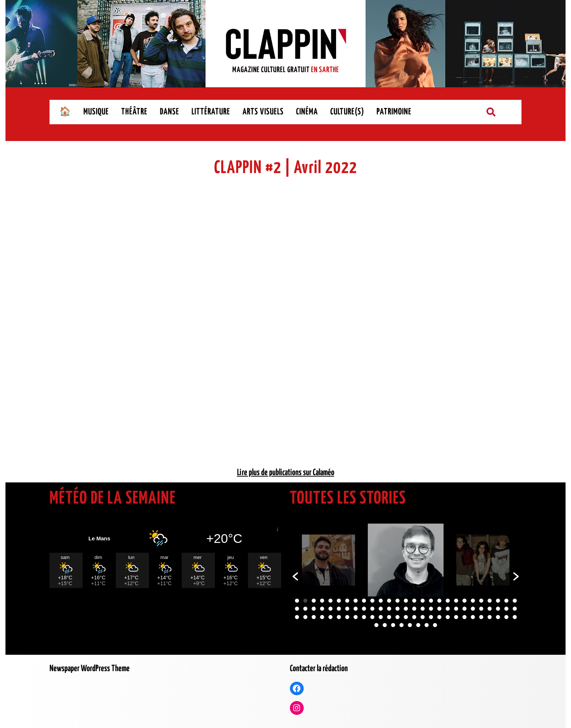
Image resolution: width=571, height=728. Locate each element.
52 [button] (498, 609)
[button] (295, 576)
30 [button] (314, 609)
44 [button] (431, 609)
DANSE (170, 112)
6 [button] (339, 601)
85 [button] (401, 625)
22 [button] (473, 601)
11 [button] (381, 601)
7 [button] (347, 601)
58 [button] (322, 617)
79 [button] (498, 617)
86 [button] (410, 625)
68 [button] (406, 617)
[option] (328, 560)
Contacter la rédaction (319, 669)
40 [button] (397, 609)
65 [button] (381, 617)
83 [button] (385, 625)
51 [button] (490, 609)
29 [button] (305, 609)
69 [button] (414, 617)
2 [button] (305, 601)
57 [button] (314, 617)
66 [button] (389, 617)
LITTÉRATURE (211, 112)
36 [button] (364, 609)
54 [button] (515, 609)
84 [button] (393, 625)
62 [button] (356, 617)
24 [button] (490, 601)
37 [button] (372, 609)
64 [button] (372, 617)
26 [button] (506, 601)
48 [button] (464, 609)
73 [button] (448, 617)
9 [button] (364, 601)
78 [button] (490, 617)
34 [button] (347, 609)
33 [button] (339, 609)
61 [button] (347, 617)
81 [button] (515, 617)
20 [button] (456, 601)
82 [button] (376, 625)
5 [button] (330, 601)
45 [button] (439, 609)
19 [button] (448, 601)
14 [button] (406, 601)
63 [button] (364, 617)
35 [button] (356, 609)
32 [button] (330, 609)
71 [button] (431, 617)
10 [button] (372, 601)
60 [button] (339, 617)
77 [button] (481, 617)
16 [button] (423, 601)
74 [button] (456, 617)
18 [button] (439, 601)
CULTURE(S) (347, 112)
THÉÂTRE (134, 112)
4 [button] (322, 601)
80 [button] (506, 617)
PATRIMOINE (394, 112)
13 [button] (397, 601)
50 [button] (481, 609)
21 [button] (464, 601)
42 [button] (414, 609)
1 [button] (297, 601)
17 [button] (431, 601)
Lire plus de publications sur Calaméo (286, 473)
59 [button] (330, 617)
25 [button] (498, 601)
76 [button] (473, 617)
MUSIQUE (96, 112)
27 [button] (515, 601)
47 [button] (456, 609)
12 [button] (389, 601)
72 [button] (439, 617)
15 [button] (414, 601)
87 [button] (418, 625)
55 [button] (297, 617)
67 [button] (397, 617)
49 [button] (473, 609)
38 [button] (381, 609)
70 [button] (423, 617)
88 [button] (427, 625)
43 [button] (423, 609)
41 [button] (406, 609)
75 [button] (464, 617)
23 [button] (481, 601)
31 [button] (322, 609)
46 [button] (448, 609)
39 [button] (389, 609)
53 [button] (506, 609)
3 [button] (314, 601)
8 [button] (356, 601)
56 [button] (305, 617)
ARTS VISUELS (263, 112)
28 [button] (297, 609)
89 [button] (435, 625)
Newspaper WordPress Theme (90, 669)
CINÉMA (307, 112)
